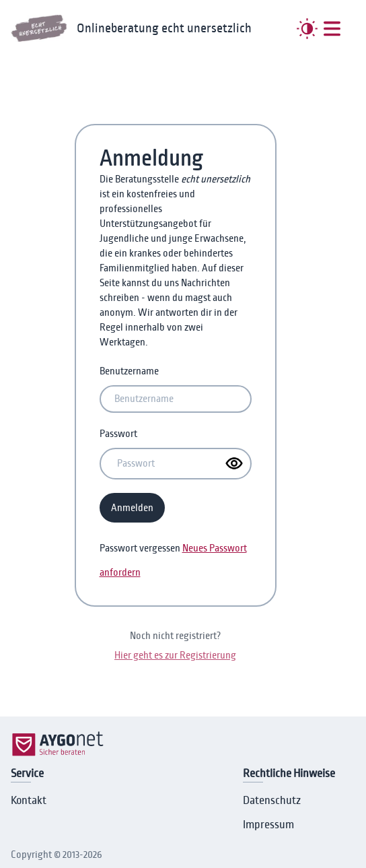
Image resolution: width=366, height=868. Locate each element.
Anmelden (132, 508)
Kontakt (29, 801)
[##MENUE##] (332, 29)
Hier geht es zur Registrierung (175, 655)
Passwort (118, 434)
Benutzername (129, 371)
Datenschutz (272, 801)
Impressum (268, 825)
